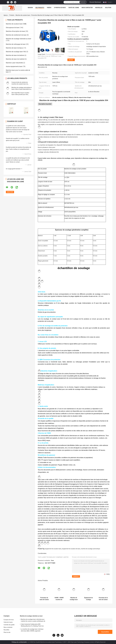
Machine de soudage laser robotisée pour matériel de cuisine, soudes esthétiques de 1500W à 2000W (33, 620)
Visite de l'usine (74, 8)
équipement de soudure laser (53, 549)
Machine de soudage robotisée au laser (19, 39)
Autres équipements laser (14, 66)
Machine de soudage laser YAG (16, 52)
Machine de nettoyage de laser (16, 44)
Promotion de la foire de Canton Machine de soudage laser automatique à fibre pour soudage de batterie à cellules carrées (103, 599)
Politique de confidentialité (19, 642)
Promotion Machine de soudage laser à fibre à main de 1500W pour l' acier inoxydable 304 (51, 56)
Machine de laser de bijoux (14, 48)
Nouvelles (99, 8)
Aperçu (6, 15)
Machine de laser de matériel (15, 59)
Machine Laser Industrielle (14, 63)
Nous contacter (87, 8)
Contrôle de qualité (9, 625)
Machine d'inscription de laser (15, 31)
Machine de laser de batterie (15, 55)
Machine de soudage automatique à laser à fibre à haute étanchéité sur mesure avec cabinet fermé (22, 89)
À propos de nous (60, 8)
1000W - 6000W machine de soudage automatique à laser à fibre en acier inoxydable (59, 599)
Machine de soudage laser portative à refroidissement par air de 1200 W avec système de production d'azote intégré (74, 599)
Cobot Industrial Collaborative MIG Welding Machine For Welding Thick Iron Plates (32, 625)
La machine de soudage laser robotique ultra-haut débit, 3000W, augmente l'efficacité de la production (32, 630)
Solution (108, 8)
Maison (30, 8)
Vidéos (49, 8)
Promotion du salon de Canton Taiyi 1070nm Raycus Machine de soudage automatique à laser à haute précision (44, 599)
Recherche (83, 2)
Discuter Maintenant (95, 2)
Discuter (71, 60)
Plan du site (7, 632)
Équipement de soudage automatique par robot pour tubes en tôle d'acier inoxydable (88, 599)
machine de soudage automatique (90, 549)
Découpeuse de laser (13, 28)
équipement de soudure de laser (71, 549)
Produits (12, 15)
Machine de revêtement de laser (16, 35)
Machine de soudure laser (23, 15)
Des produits (40, 8)
